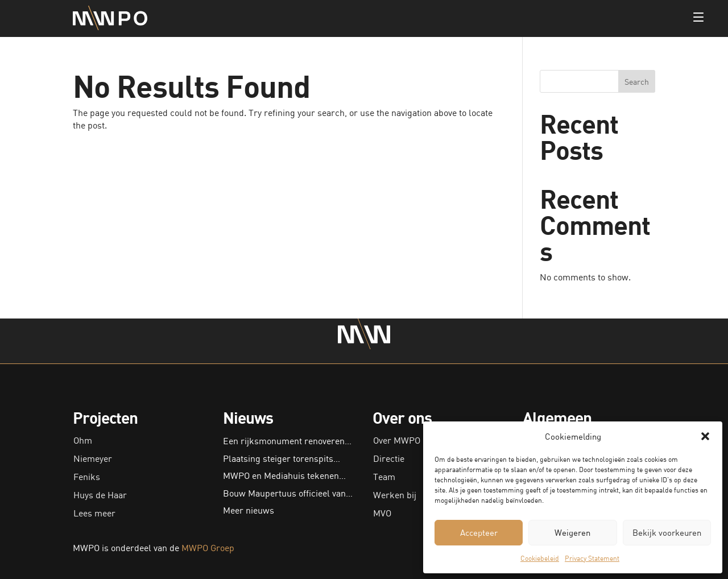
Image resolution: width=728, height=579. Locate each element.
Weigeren (572, 532)
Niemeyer (93, 458)
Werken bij (395, 495)
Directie (389, 458)
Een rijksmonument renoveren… (287, 441)
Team (384, 477)
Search (637, 82)
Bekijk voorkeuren (667, 532)
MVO (382, 513)
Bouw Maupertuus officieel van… (288, 493)
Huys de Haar (100, 495)
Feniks (87, 477)
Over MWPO (397, 440)
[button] (705, 436)
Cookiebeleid (540, 558)
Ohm (83, 440)
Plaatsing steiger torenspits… (282, 458)
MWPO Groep (208, 548)
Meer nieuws (249, 510)
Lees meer (94, 513)
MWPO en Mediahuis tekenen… (284, 475)
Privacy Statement (592, 558)
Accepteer (479, 532)
